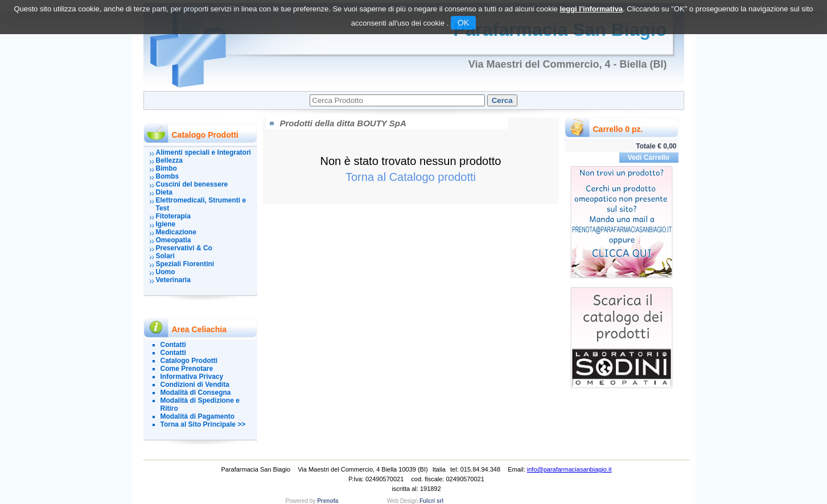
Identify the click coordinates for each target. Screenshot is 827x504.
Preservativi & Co (184, 248)
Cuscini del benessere (192, 184)
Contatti (173, 345)
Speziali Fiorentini (185, 264)
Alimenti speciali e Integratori (203, 152)
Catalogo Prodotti (189, 361)
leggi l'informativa (591, 9)
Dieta (164, 192)
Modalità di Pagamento (198, 416)
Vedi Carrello (649, 158)
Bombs (168, 176)
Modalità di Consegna (196, 393)
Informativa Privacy (192, 377)
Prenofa (328, 501)
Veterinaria (173, 280)
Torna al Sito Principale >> (203, 424)
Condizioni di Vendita (195, 385)
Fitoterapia (173, 216)
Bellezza (169, 160)
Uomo (166, 272)
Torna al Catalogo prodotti (411, 177)
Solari (165, 256)
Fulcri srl (431, 501)
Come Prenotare (187, 369)
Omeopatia (174, 240)
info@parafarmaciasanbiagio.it (569, 469)
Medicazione (176, 232)
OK (463, 23)
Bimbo (166, 168)
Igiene (166, 224)
